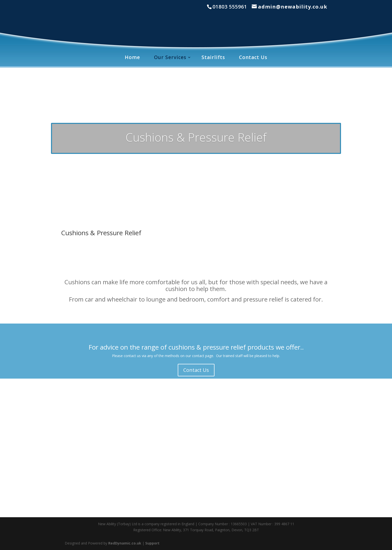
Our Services (170, 57)
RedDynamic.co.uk (125, 543)
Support (152, 543)
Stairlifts (213, 57)
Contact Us (253, 57)
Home (132, 57)
